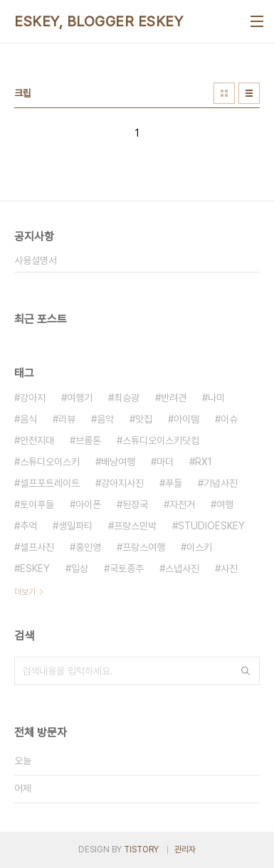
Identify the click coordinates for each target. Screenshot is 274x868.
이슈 (229, 419)
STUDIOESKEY (211, 526)
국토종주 (127, 568)
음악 (105, 419)
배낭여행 (118, 462)
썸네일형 (224, 93)
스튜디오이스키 (50, 462)
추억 (28, 526)
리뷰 (67, 419)
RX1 (204, 462)
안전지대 (37, 440)
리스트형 (249, 93)
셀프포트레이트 (50, 483)
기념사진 (221, 483)
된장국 (135, 504)
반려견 (174, 398)
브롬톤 (88, 440)
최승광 (127, 398)
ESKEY (35, 568)
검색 (246, 671)
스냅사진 (182, 568)
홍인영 (88, 547)
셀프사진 (37, 547)
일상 (80, 568)
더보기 (25, 592)
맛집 (144, 419)
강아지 (33, 398)
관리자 (185, 850)
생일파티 (75, 526)
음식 (28, 419)
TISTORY (141, 850)
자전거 (182, 504)
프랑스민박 (135, 526)
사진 (229, 568)
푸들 (174, 483)
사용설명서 (36, 260)
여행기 (80, 398)
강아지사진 (122, 483)
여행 (225, 504)
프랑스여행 (144, 547)
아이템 (186, 419)
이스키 (199, 547)
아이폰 (88, 504)
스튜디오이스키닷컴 (161, 440)
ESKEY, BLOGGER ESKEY (99, 21)
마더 (165, 462)
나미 (216, 398)
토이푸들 (37, 504)
